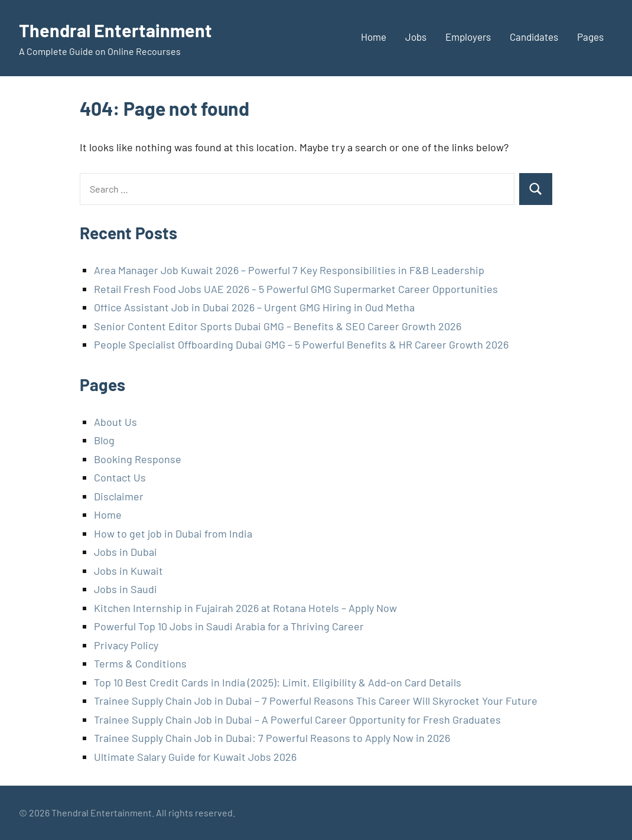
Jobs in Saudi (126, 589)
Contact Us (120, 477)
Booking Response (138, 459)
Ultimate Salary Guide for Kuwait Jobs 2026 (195, 757)
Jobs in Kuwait (128, 571)
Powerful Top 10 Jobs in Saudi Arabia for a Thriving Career (229, 626)
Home (374, 37)
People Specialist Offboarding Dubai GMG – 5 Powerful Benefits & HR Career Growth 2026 (301, 344)
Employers (468, 37)
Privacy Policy (126, 645)
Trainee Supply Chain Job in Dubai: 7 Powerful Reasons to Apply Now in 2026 (272, 738)
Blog (104, 440)
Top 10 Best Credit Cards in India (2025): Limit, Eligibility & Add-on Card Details (278, 682)
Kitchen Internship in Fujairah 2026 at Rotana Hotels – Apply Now (245, 608)
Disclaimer (119, 496)
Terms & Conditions (140, 663)
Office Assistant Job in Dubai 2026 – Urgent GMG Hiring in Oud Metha (254, 307)
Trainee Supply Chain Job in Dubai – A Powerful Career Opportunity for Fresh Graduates (297, 719)
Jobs (416, 37)
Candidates (534, 37)
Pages (590, 37)
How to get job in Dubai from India (173, 533)
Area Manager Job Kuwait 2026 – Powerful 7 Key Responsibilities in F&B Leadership (289, 270)
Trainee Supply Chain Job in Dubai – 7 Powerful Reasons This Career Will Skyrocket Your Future (316, 701)
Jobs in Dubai (126, 552)
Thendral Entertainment (119, 30)
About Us (115, 422)
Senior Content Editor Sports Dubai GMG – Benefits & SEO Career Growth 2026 (278, 326)
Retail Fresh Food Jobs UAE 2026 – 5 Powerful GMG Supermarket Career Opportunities (296, 289)
